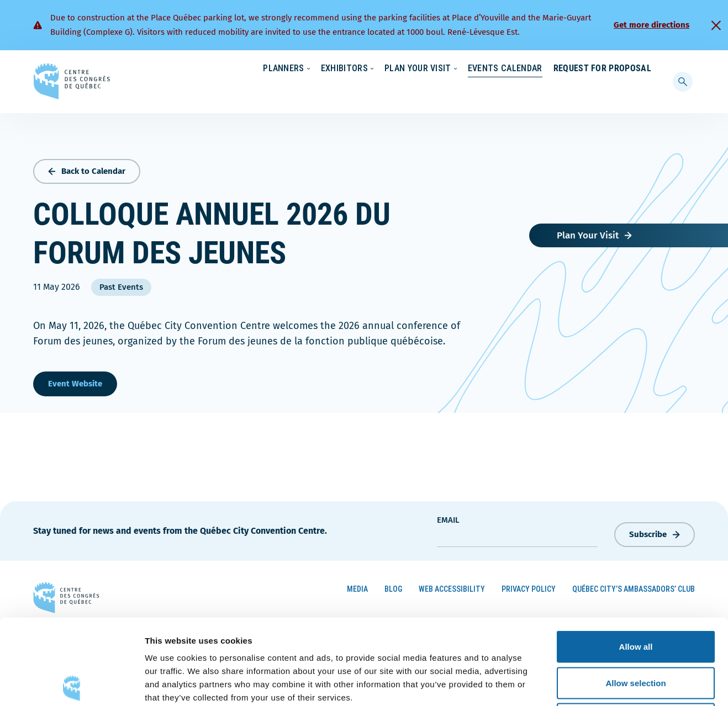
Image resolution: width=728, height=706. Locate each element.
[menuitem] (647, 68)
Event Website (75, 381)
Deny (636, 633)
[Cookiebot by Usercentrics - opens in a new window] (72, 684)
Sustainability (469, 69)
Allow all (636, 561)
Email (448, 517)
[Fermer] (716, 25)
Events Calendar (494, 91)
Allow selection (635, 598)
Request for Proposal (602, 91)
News (522, 69)
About (561, 69)
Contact (606, 69)
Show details (580, 684)
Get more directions (651, 25)
